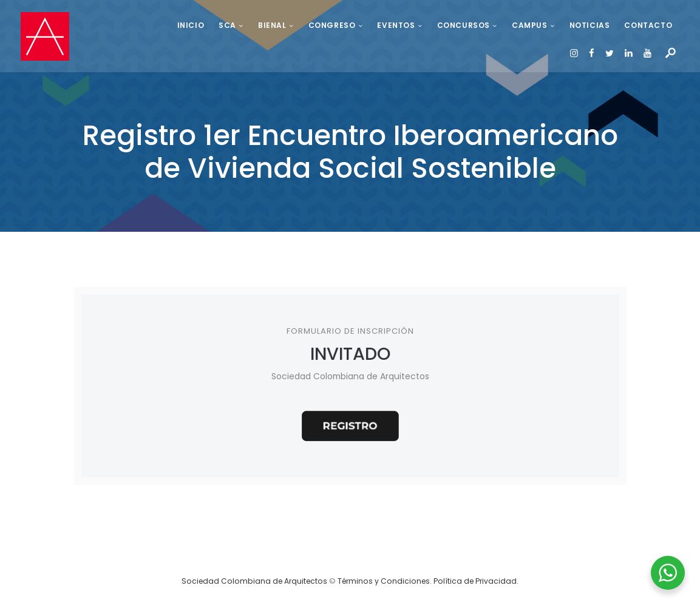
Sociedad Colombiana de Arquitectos (254, 586)
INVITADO (350, 355)
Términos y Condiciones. (386, 586)
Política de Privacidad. (476, 586)
